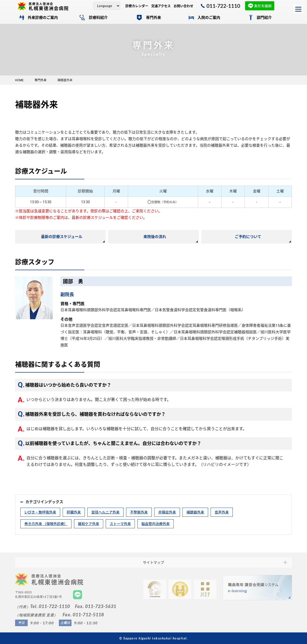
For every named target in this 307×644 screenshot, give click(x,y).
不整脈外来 (139, 512)
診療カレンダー (137, 6)
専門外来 (153, 18)
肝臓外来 (74, 512)
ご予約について (248, 237)
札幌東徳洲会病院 (51, 6)
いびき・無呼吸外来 (40, 512)
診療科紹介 (98, 18)
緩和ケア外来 (89, 524)
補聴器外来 (195, 512)
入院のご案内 (209, 18)
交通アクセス (161, 6)
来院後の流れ (155, 237)
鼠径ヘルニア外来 (105, 512)
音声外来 (222, 512)
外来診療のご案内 (43, 18)
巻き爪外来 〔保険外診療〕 (46, 524)
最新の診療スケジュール (62, 237)
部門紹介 (264, 18)
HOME (19, 80)
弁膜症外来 (167, 512)
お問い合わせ (183, 6)
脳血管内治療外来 (156, 524)
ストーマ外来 (120, 524)
